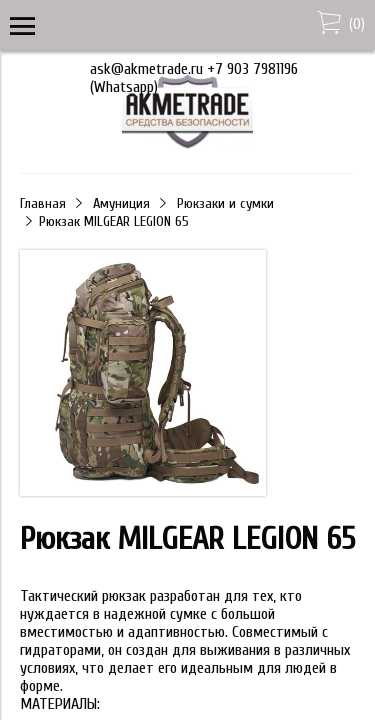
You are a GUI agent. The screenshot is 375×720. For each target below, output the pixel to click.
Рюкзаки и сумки (225, 203)
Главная (43, 203)
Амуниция (121, 203)
